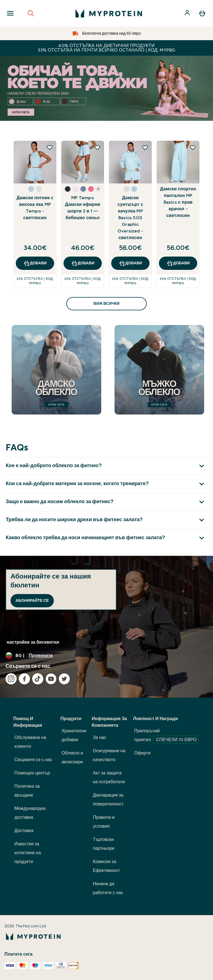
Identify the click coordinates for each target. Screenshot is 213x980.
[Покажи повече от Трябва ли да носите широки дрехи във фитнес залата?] (106, 520)
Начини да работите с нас (108, 888)
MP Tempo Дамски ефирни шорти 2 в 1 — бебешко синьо (83, 208)
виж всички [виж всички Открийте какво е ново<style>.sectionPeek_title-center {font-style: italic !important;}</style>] (106, 304)
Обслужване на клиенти (30, 742)
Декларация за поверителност (108, 799)
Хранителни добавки (74, 735)
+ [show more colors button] (98, 189)
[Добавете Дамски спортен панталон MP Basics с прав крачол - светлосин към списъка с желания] (193, 147)
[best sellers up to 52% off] (106, 88)
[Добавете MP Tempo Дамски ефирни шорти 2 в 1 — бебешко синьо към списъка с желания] (97, 147)
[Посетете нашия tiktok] (38, 679)
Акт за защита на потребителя (109, 777)
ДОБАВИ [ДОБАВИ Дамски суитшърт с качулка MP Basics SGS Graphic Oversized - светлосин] (130, 263)
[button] (31, 189)
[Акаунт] (188, 13)
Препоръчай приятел (166, 736)
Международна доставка (30, 813)
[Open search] (31, 13)
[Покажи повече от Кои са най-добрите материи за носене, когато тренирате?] (106, 484)
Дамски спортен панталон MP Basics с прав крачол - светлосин (178, 202)
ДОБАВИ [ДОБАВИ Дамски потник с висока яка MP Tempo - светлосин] (35, 263)
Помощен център (32, 773)
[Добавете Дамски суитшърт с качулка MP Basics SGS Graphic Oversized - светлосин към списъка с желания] (145, 147)
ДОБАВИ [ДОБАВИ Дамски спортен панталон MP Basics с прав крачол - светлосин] (178, 263)
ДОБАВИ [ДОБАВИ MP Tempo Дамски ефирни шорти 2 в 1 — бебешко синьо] (83, 263)
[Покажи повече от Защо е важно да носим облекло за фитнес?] (106, 502)
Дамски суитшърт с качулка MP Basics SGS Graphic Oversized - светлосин (130, 218)
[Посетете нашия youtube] (51, 679)
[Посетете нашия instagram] (11, 679)
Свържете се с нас (33, 760)
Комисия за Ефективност (106, 866)
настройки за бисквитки (33, 642)
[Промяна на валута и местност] (106, 656)
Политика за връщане (27, 791)
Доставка (24, 831)
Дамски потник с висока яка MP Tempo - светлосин (35, 208)
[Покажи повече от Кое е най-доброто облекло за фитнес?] (106, 466)
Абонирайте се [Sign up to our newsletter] (32, 601)
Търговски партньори (104, 844)
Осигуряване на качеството (109, 755)
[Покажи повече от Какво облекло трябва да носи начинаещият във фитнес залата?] (106, 538)
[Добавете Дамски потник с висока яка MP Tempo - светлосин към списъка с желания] (50, 147)
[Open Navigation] (10, 13)
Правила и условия (104, 822)
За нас (100, 737)
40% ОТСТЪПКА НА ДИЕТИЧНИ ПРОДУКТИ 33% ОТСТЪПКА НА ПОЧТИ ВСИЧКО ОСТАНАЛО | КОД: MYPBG (107, 48)
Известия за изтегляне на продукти (28, 853)
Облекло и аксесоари (72, 757)
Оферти (142, 753)
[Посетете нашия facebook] (24, 679)
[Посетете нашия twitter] (64, 679)
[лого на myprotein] (109, 13)
